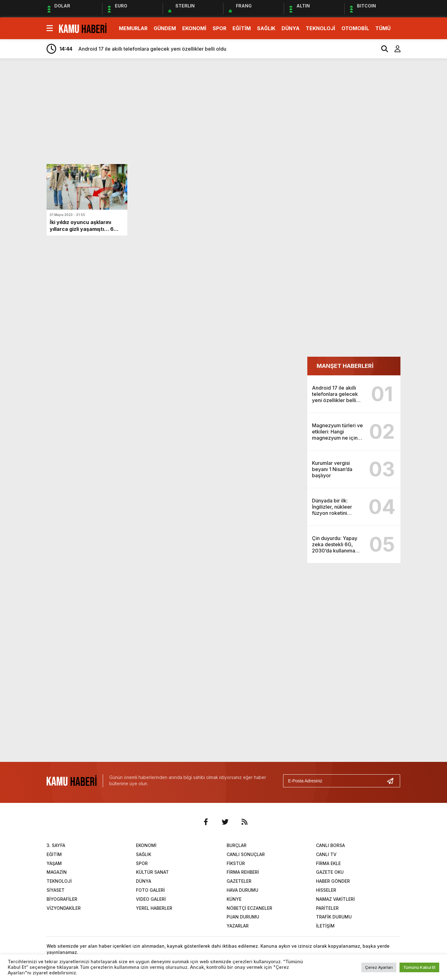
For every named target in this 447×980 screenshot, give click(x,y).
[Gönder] (393, 781)
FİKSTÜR (236, 863)
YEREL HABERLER (154, 908)
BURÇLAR (237, 845)
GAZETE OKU (330, 872)
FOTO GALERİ (150, 890)
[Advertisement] (426, 161)
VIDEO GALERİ (151, 899)
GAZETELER (239, 881)
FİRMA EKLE (328, 863)
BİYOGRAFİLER (62, 899)
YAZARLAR (238, 926)
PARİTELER (327, 908)
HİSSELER (326, 890)
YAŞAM (54, 863)
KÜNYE (234, 899)
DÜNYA (291, 28)
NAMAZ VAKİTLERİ (335, 899)
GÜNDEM (165, 28)
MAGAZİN (57, 872)
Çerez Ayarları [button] (379, 967)
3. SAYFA (56, 845)
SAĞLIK (266, 28)
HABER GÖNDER (333, 881)
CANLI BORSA (330, 845)
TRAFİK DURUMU (334, 917)
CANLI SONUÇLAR (246, 854)
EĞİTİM (242, 28)
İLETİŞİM (325, 926)
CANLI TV (326, 854)
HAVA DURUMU (242, 890)
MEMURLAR (133, 28)
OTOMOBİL (355, 28)
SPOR (219, 28)
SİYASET (56, 890)
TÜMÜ (383, 28)
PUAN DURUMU (243, 917)
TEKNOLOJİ (321, 28)
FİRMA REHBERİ (243, 872)
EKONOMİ (194, 28)
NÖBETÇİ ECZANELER (249, 908)
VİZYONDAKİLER (64, 908)
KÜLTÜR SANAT (152, 872)
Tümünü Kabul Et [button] (419, 967)
